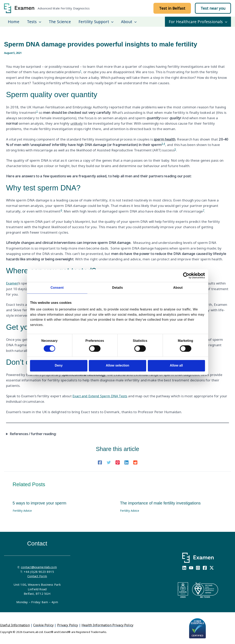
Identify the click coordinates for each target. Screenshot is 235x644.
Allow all (176, 365)
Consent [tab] (57, 288)
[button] (172, 8)
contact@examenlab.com (39, 567)
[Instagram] (198, 567)
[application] (39, 22)
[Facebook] (100, 462)
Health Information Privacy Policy (107, 625)
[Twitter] (109, 462)
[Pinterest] (118, 462)
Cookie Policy (43, 625)
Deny (59, 365)
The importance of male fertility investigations (160, 503)
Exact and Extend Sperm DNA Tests (101, 396)
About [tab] (178, 288)
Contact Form (37, 576)
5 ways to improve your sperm (40, 503)
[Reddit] (135, 462)
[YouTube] (191, 567)
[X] (212, 567)
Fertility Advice (22, 510)
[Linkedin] (126, 462)
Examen (13, 283)
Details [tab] (117, 288)
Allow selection (118, 365)
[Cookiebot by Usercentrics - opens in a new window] (187, 276)
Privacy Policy (68, 625)
